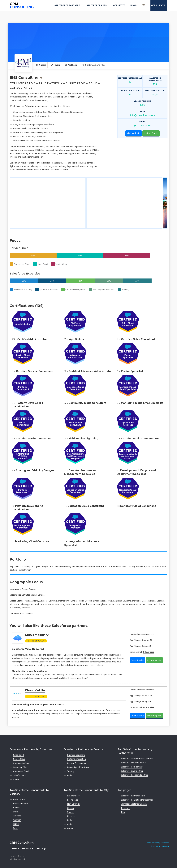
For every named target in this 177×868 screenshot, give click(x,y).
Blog (133, 5)
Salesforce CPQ (20, 775)
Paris (69, 824)
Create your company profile (158, 843)
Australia (17, 816)
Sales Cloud (43, 264)
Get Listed (119, 5)
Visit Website (134, 133)
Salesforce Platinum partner (134, 763)
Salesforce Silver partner (132, 771)
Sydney (70, 812)
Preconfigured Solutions (104, 289)
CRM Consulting (22, 843)
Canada (17, 808)
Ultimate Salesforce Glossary (134, 804)
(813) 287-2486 (142, 126)
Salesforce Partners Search (133, 796)
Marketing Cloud (21, 767)
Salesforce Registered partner (135, 775)
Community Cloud (22, 264)
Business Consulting (23, 289)
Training (125, 289)
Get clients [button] (158, 5)
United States (19, 799)
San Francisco (73, 796)
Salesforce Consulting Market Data (137, 800)
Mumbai (71, 816)
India (15, 812)
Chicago (71, 808)
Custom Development (75, 289)
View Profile (138, 660)
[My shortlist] (144, 2)
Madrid (70, 828)
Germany (17, 820)
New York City (73, 804)
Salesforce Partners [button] (67, 5)
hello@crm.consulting (160, 846)
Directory (125, 808)
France (16, 824)
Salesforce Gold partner (132, 767)
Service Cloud (61, 264)
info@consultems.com (142, 115)
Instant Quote (151, 133)
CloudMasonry (37, 635)
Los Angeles (73, 800)
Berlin (70, 820)
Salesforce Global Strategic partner (137, 759)
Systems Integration (49, 289)
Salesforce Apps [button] (97, 5)
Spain (16, 828)
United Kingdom (20, 804)
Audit (70, 775)
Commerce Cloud (21, 771)
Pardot (16, 779)
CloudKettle (35, 690)
